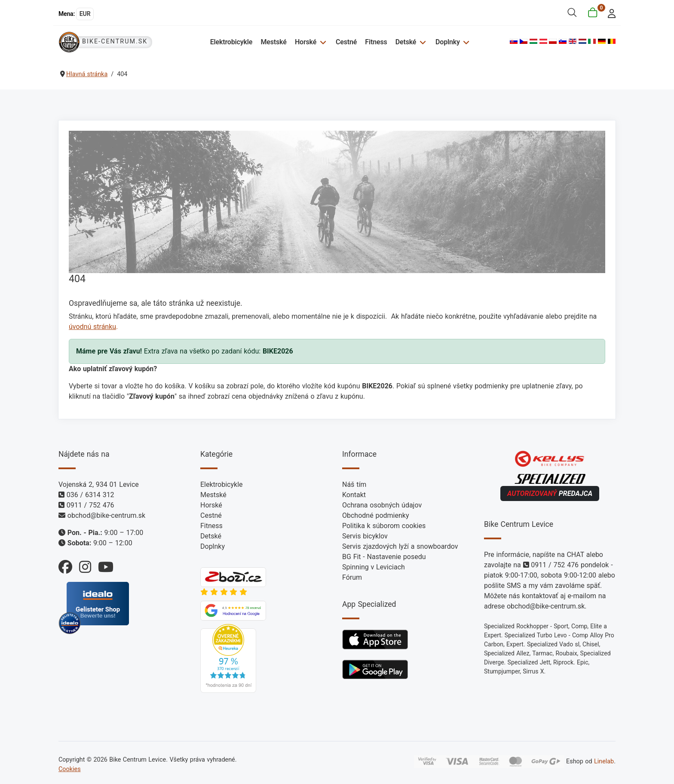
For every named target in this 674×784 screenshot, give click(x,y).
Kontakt (354, 495)
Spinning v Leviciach (374, 567)
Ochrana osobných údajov (382, 505)
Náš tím (354, 484)
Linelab (604, 761)
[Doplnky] (465, 42)
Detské (406, 42)
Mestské (273, 42)
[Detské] (421, 42)
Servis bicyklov (365, 536)
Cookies (70, 769)
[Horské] (322, 42)
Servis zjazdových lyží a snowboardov (400, 546)
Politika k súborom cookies (384, 526)
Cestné (346, 42)
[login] (609, 13)
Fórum (352, 577)
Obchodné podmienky (375, 515)
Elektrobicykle (231, 42)
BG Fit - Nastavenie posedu (384, 557)
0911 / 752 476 (90, 505)
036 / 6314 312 (90, 495)
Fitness (376, 42)
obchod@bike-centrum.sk (106, 515)
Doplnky (448, 42)
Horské (306, 42)
